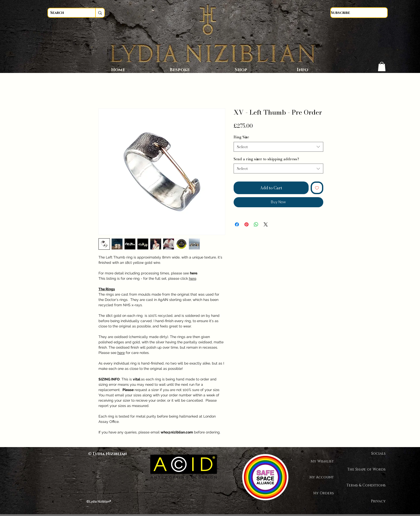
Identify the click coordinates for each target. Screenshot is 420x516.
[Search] (67, 13)
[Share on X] (266, 224)
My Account (322, 477)
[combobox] (278, 147)
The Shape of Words (368, 469)
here (193, 278)
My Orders (324, 493)
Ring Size (241, 137)
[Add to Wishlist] (317, 188)
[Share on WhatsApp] (256, 224)
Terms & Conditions (368, 485)
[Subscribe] (359, 13)
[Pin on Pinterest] (246, 224)
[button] (382, 67)
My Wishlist (322, 461)
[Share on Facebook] (237, 224)
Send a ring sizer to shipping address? (266, 159)
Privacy (378, 501)
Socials (378, 454)
